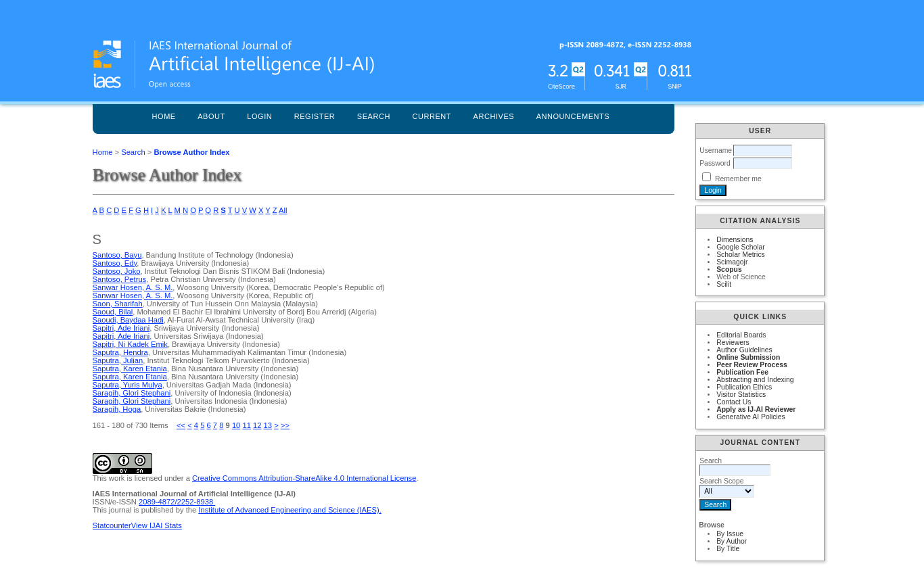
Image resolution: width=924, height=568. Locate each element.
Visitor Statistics (741, 395)
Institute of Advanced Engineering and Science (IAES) (288, 510)
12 (257, 425)
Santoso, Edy (115, 263)
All (283, 210)
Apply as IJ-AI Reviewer (756, 409)
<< (181, 425)
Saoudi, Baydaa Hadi (128, 320)
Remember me (738, 179)
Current (432, 116)
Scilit (724, 284)
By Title (728, 549)
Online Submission (748, 357)
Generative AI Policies (751, 417)
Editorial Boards (741, 335)
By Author (732, 541)
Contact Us (734, 402)
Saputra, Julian (118, 360)
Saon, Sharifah (118, 304)
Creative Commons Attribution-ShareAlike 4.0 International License (304, 478)
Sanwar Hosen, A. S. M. (133, 287)
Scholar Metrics (741, 255)
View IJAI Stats (157, 525)
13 (268, 425)
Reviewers (733, 342)
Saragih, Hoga (117, 409)
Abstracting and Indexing (755, 380)
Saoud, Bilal (113, 312)
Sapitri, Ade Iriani (121, 328)
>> (285, 425)
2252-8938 (197, 502)
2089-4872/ (158, 502)
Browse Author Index (191, 152)
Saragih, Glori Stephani (132, 393)
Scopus (729, 269)
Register (315, 116)
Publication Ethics (744, 387)
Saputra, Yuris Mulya (128, 385)
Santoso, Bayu (117, 255)
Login (259, 116)
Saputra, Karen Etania (130, 369)
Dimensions (735, 240)
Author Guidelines (744, 350)
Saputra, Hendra (120, 352)
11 (246, 425)
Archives (494, 116)
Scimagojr (732, 262)
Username (716, 150)
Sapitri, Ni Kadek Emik (130, 344)
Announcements (573, 116)
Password (715, 163)
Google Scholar (741, 247)
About (211, 116)
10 (236, 425)
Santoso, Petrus (120, 279)
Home (164, 116)
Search (374, 116)
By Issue (730, 534)
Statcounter (112, 525)
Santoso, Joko (117, 271)
